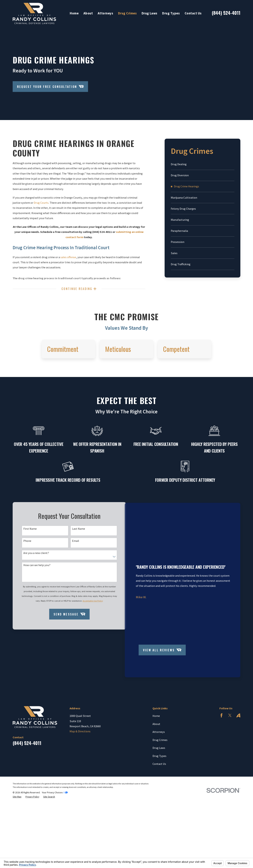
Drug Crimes (160, 782)
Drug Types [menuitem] (171, 13)
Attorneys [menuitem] (105, 13)
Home (156, 758)
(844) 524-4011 (226, 13)
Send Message (65, 652)
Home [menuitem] (74, 13)
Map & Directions (80, 774)
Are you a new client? (35, 584)
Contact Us (159, 806)
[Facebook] (221, 758)
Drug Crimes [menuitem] (127, 13)
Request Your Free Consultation (50, 86)
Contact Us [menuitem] (193, 13)
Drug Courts (41, 203)
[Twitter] (230, 758)
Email (71, 571)
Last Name (74, 559)
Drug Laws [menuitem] (150, 13)
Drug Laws (159, 790)
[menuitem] (203, 164)
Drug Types (159, 798)
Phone (27, 571)
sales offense (68, 257)
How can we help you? (36, 597)
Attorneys (159, 774)
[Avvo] (238, 758)
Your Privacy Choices (55, 835)
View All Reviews (162, 692)
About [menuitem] (88, 13)
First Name (29, 559)
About (156, 766)
